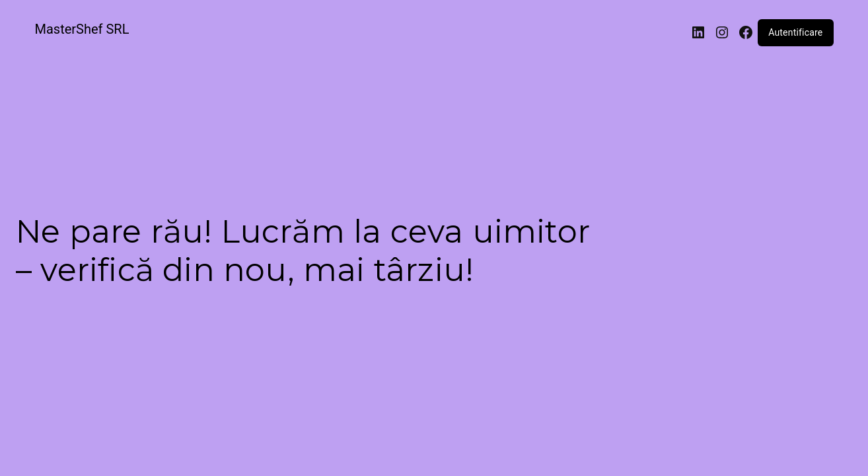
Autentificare (795, 32)
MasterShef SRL (82, 29)
